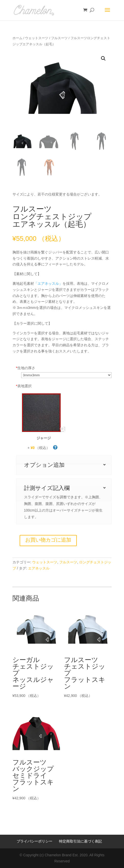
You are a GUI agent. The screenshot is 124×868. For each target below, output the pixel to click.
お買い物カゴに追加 (48, 540)
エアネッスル (39, 568)
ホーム (17, 38)
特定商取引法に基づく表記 (80, 841)
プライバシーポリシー (34, 841)
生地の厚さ (26, 368)
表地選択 (24, 386)
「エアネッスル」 (48, 283)
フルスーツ (59, 38)
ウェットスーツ (37, 38)
